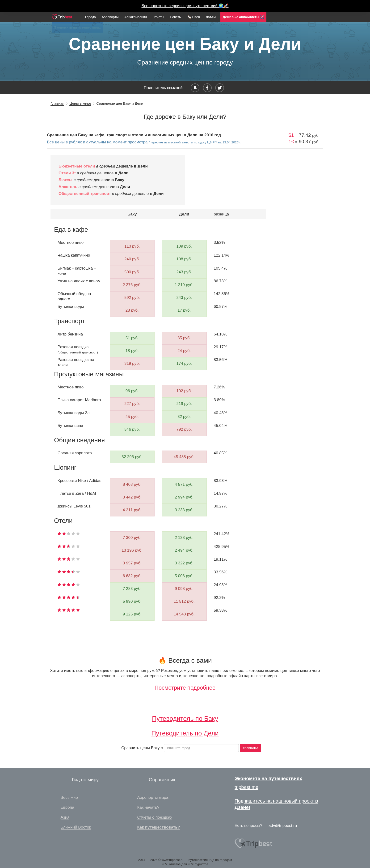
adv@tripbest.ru (283, 826)
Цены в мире (80, 103)
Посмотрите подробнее (185, 688)
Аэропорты (110, 17)
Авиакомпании (136, 17)
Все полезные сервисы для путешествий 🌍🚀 (185, 6)
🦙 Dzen (194, 17)
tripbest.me (246, 787)
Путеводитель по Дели (185, 733)
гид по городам (221, 860)
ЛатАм (211, 17)
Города (90, 17)
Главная (57, 103)
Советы (176, 17)
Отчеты (158, 17)
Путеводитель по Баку (185, 719)
